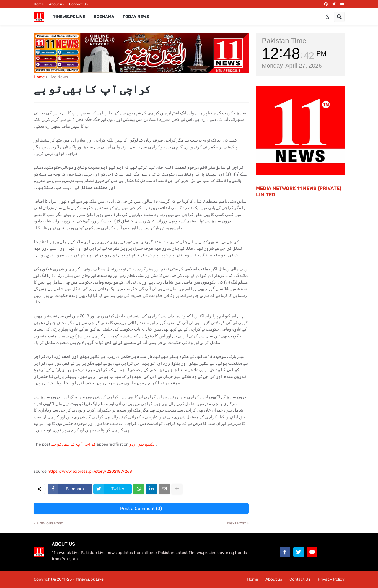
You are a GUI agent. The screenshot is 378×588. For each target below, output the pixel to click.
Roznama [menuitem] (104, 17)
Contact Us (78, 4)
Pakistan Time (284, 41)
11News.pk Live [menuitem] (69, 17)
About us (56, 4)
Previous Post (50, 523)
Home (39, 4)
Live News (58, 77)
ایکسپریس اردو (142, 444)
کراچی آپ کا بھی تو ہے (73, 444)
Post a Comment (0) (141, 509)
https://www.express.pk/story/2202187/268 (90, 471)
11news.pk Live (90, 579)
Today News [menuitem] (136, 17)
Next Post (236, 523)
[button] (328, 17)
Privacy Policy (331, 579)
